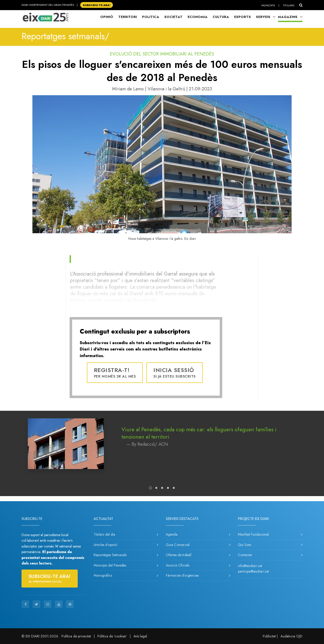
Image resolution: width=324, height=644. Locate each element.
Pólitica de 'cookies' (112, 636)
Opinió (107, 17)
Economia (198, 17)
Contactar (245, 555)
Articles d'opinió (105, 545)
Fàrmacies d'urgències (182, 575)
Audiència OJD (291, 636)
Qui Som (245, 545)
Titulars (289, 5)
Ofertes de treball (179, 555)
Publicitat (269, 636)
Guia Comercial (178, 545)
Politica (151, 17)
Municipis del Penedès (110, 565)
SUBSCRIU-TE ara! (97, 5)
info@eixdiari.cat (250, 566)
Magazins (288, 17)
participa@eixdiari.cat (253, 571)
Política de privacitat (76, 636)
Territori (128, 17)
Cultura (221, 17)
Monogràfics (103, 575)
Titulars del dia (104, 534)
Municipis (268, 5)
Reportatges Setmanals (110, 555)
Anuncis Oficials (178, 565)
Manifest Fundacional (253, 534)
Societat (173, 17)
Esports (242, 17)
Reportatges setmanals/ (65, 36)
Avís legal (140, 636)
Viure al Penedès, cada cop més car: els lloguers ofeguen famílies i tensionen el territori (199, 433)
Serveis (263, 17)
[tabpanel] (162, 449)
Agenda (172, 534)
